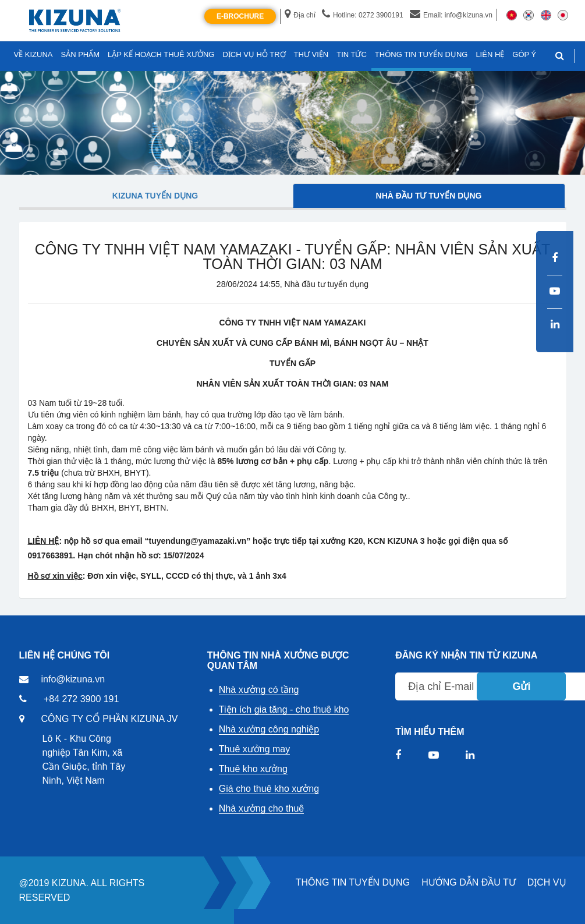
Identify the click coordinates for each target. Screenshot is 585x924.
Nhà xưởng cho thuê (261, 808)
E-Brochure (240, 16)
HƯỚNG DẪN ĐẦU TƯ (469, 882)
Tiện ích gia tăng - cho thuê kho (284, 709)
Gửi (521, 686)
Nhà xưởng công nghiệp (269, 729)
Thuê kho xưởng (253, 769)
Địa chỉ (300, 15)
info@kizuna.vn (73, 679)
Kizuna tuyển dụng (155, 196)
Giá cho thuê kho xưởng (269, 789)
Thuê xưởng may (254, 749)
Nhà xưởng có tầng (259, 690)
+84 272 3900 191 (81, 699)
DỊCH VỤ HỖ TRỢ (254, 54)
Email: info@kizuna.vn (451, 15)
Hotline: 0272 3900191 (363, 15)
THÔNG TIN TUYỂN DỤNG (353, 882)
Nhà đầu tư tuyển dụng (429, 196)
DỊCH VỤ (547, 882)
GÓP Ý (524, 54)
